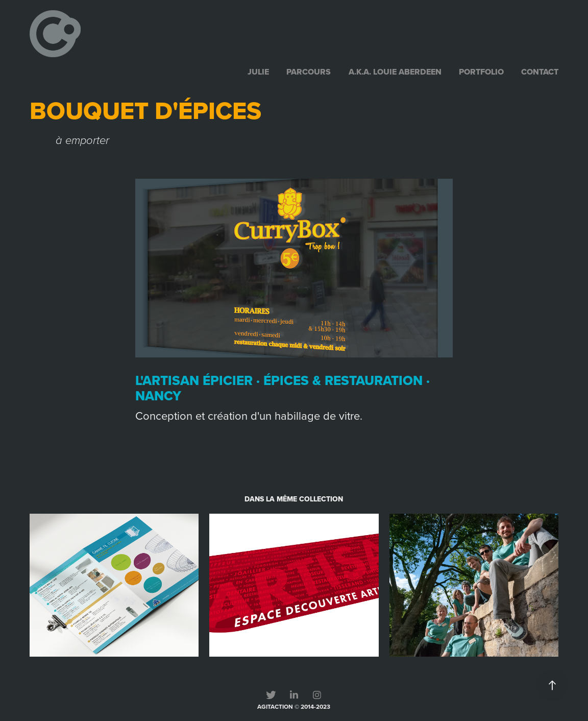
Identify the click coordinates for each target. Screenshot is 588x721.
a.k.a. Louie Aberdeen (395, 72)
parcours (309, 72)
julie (258, 72)
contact (540, 72)
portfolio (481, 72)
